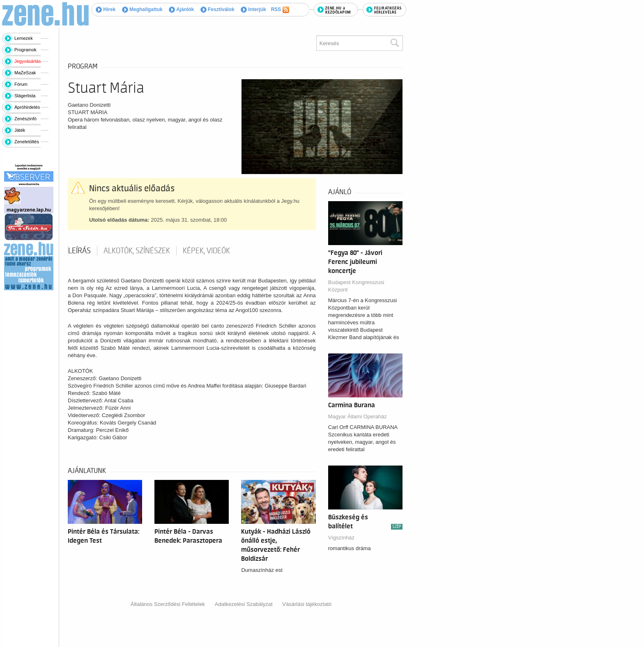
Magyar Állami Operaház (358, 416)
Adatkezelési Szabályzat (244, 604)
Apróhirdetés (27, 107)
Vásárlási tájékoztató (307, 604)
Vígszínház (341, 538)
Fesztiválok (217, 9)
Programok (25, 50)
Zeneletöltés (27, 142)
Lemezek (24, 38)
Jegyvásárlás (28, 61)
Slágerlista (25, 96)
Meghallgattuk (142, 9)
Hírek (106, 9)
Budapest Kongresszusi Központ (356, 286)
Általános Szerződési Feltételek (168, 604)
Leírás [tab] (79, 251)
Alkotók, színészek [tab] (137, 251)
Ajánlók (181, 9)
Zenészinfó (25, 119)
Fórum (21, 84)
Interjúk (253, 9)
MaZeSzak (25, 73)
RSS (280, 10)
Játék (20, 130)
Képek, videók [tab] (206, 251)
